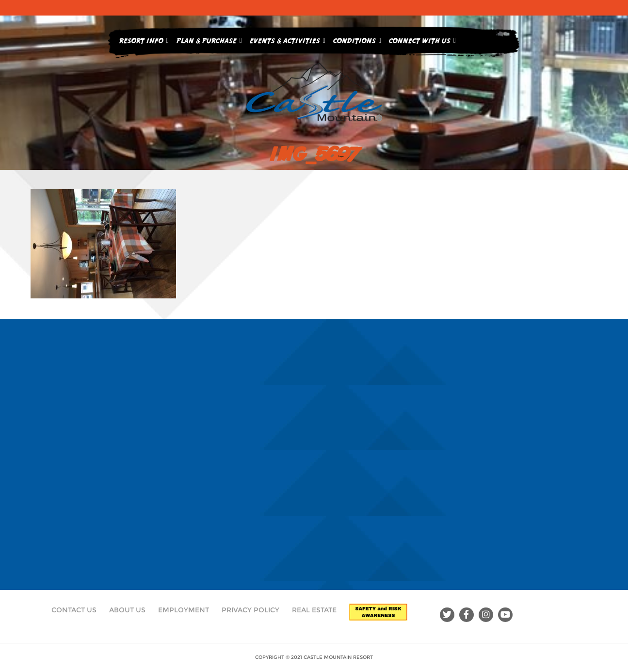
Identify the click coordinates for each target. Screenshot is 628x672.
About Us (127, 610)
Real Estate (314, 610)
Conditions (357, 39)
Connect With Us (422, 39)
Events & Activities (288, 39)
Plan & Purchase (209, 39)
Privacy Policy (250, 610)
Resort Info (144, 39)
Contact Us (74, 610)
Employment (184, 610)
